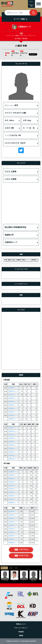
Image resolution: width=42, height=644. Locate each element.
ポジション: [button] (11, 105)
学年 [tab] (5, 568)
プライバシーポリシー (21, 628)
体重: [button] (27, 120)
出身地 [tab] (11, 568)
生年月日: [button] (15, 113)
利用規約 (21, 632)
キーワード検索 (21, 19)
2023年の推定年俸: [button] (15, 143)
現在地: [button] (11, 172)
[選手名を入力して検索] (20, 13)
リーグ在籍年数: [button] (13, 135)
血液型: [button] (9, 128)
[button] (21, 227)
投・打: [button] (29, 128)
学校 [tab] (16, 568)
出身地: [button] (11, 179)
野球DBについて (21, 624)
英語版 (21, 636)
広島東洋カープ (13, 388)
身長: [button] (9, 120)
